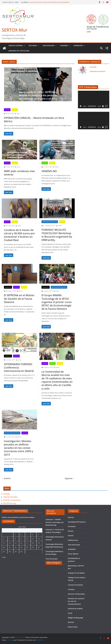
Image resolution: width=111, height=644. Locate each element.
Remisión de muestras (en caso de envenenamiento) (76, 601)
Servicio (45, 163)
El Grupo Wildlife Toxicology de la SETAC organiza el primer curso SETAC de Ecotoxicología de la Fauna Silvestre (57, 302)
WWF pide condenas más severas (19, 173)
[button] (24, 46)
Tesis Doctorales (52, 559)
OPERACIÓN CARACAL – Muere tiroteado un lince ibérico (34, 119)
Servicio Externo (16, 46)
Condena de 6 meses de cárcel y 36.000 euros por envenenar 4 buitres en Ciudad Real (19, 235)
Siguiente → (70, 478)
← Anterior (6, 478)
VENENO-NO (49, 171)
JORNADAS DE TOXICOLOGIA (19, 51)
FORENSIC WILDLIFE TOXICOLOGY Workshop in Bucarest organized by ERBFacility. (57, 235)
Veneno (15, 110)
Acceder (7, 494)
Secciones (33, 46)
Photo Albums (73, 554)
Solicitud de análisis (75, 609)
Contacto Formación (75, 585)
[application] (94, 99)
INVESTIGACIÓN (48, 46)
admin (18, 114)
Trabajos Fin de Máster (76, 573)
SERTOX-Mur (15, 30)
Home (70, 613)
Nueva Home (73, 627)
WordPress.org (10, 503)
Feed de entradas (10, 497)
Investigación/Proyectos (50, 222)
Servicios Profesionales (76, 594)
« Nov (4, 557)
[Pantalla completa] (106, 106)
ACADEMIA (64, 46)
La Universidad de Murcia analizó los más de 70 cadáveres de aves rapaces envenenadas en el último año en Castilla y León (57, 380)
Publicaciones (73, 540)
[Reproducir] (81, 106)
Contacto (71, 589)
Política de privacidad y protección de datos (18, 517)
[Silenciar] (103, 106)
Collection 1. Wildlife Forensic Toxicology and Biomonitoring (54, 522)
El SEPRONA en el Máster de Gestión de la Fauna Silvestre (19, 299)
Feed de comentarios (12, 500)
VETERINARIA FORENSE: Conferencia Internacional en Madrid (19, 367)
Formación (78, 46)
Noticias (7, 110)
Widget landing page (75, 618)
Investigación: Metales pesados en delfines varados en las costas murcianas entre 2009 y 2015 (18, 448)
